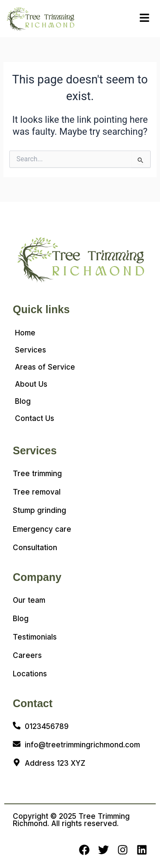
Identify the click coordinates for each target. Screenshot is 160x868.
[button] (144, 18)
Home (25, 333)
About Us (31, 384)
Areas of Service (45, 367)
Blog (23, 401)
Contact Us (35, 418)
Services (31, 350)
